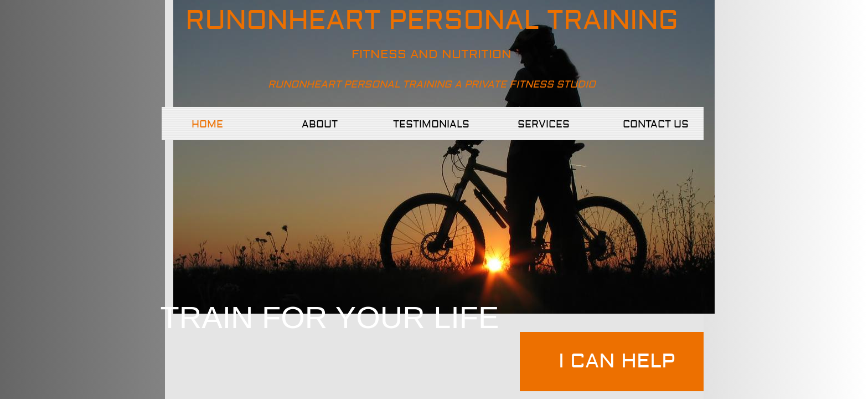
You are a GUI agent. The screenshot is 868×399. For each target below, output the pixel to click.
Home (207, 124)
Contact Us (656, 124)
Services (544, 124)
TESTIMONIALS (431, 124)
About (320, 124)
